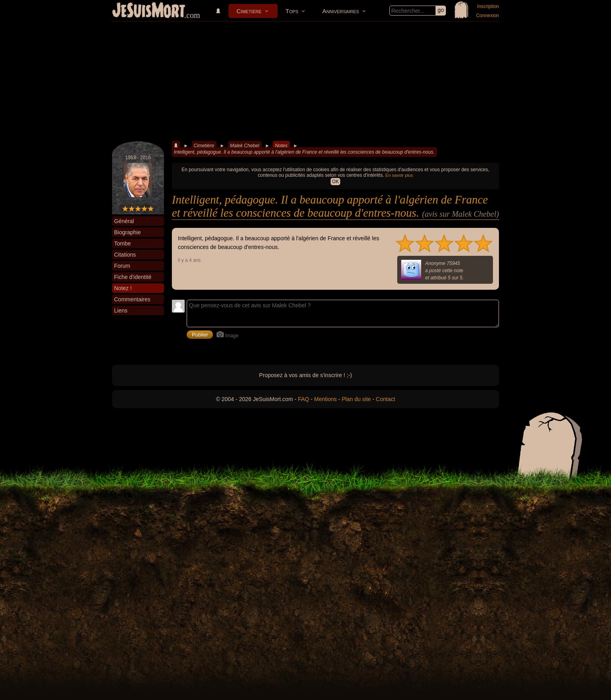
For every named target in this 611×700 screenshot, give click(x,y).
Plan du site (356, 399)
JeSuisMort (149, 11)
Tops (292, 11)
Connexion (488, 16)
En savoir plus (399, 175)
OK (335, 182)
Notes (281, 146)
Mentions (325, 399)
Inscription (488, 6)
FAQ (304, 399)
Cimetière (249, 11)
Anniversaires (341, 11)
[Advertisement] (305, 81)
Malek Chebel (244, 146)
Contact (385, 399)
